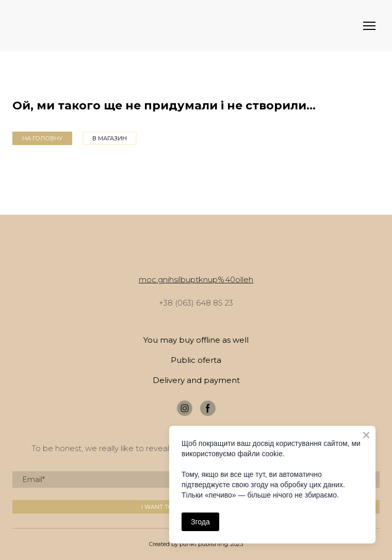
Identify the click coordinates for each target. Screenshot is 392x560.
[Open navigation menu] (369, 26)
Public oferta (196, 360)
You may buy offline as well (196, 340)
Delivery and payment (196, 380)
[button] (42, 138)
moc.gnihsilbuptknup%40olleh (196, 279)
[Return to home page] (28, 26)
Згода (200, 522)
